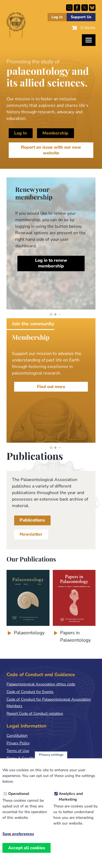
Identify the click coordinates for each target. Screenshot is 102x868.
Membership (55, 133)
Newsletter (31, 534)
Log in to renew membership (51, 263)
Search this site (69, 8)
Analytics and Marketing (71, 800)
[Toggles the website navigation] (89, 40)
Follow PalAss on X (85, 8)
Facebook (77, 8)
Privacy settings (51, 758)
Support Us (81, 17)
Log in (57, 17)
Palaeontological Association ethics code (41, 684)
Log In (21, 133)
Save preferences (18, 838)
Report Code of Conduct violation (35, 714)
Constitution (17, 736)
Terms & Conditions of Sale (30, 758)
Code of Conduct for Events (30, 692)
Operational (19, 797)
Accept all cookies (27, 851)
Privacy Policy (18, 743)
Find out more (51, 387)
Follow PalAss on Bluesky (92, 8)
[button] (51, 314)
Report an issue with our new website (51, 150)
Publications (32, 520)
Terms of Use (18, 751)
